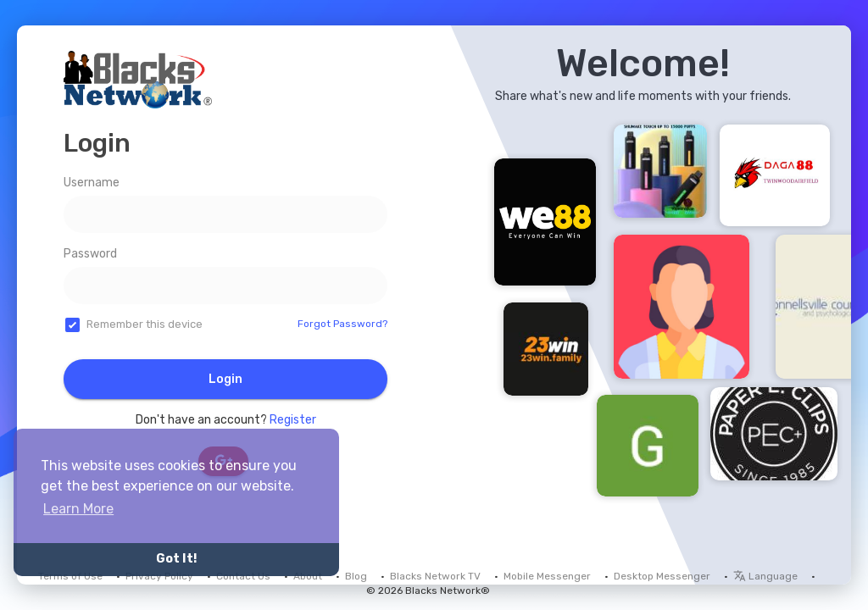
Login (225, 379)
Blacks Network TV (435, 576)
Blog (356, 576)
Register (293, 420)
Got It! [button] (176, 559)
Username (92, 183)
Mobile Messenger (547, 576)
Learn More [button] (78, 509)
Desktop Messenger (662, 576)
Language (765, 576)
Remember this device (145, 324)
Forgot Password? (342, 324)
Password (90, 254)
